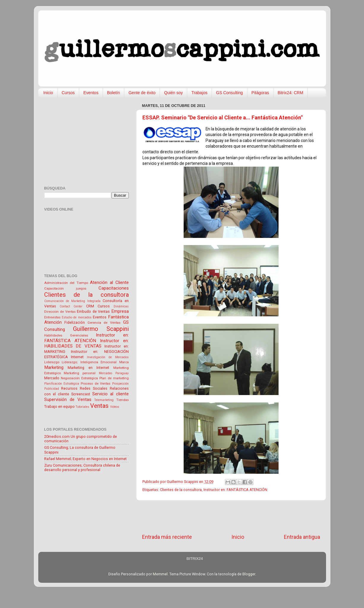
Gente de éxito (142, 93)
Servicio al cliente (110, 394)
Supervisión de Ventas (68, 399)
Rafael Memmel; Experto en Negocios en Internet (85, 459)
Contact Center (71, 306)
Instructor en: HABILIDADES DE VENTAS (86, 344)
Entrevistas (52, 317)
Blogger (249, 574)
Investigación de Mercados (108, 357)
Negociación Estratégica (79, 378)
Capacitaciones (114, 288)
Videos (115, 407)
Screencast (81, 394)
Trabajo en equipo (59, 406)
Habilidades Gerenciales (66, 335)
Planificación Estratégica (62, 384)
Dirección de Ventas (60, 312)
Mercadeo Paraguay (114, 373)
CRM (90, 306)
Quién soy (173, 93)
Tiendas (123, 400)
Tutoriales (82, 407)
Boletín (114, 93)
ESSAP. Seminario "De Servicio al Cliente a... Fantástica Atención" (222, 117)
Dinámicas (121, 306)
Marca (124, 362)
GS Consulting (229, 93)
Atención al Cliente (109, 282)
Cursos (68, 93)
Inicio (48, 93)
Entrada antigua (302, 537)
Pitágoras (260, 93)
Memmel (160, 574)
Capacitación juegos (65, 288)
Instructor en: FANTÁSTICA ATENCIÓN (235, 490)
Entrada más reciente (167, 537)
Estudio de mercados (77, 317)
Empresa (120, 311)
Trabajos (199, 93)
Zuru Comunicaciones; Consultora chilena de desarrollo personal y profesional (82, 468)
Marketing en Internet (88, 368)
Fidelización (75, 322)
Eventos (91, 93)
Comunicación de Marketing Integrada (73, 301)
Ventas (99, 406)
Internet (77, 357)
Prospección (120, 384)
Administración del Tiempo (66, 283)
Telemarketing (104, 400)
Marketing (54, 367)
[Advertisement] (231, 517)
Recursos (69, 388)
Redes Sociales (94, 388)
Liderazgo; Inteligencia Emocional (89, 362)
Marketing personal (80, 373)
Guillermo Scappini (101, 329)
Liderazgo (52, 362)
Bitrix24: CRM (290, 93)
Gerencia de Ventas (104, 323)
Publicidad (52, 389)
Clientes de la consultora (181, 490)
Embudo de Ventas (93, 311)
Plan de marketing (114, 378)
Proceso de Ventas (96, 383)
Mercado (52, 378)
